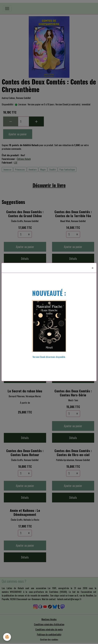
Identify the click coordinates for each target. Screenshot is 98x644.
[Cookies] (7, 637)
